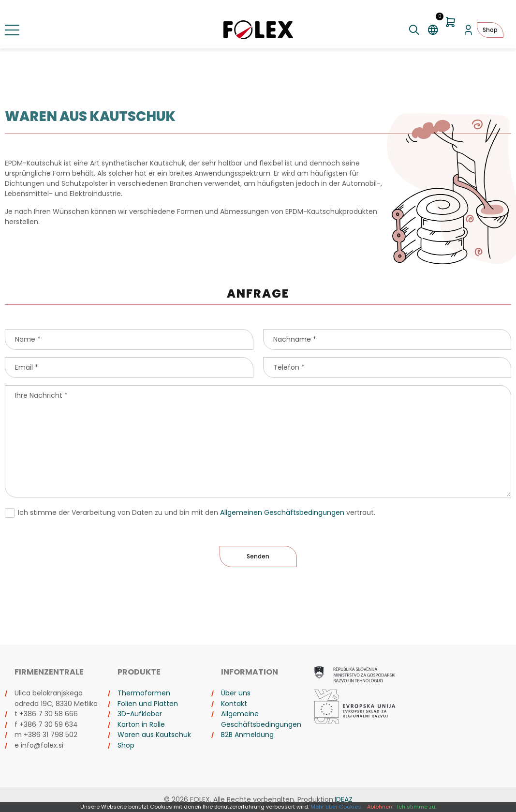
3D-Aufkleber (140, 714)
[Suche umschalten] (414, 30)
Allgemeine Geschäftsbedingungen (261, 719)
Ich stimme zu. (417, 807)
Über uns (236, 693)
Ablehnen (380, 807)
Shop (490, 30)
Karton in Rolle (141, 724)
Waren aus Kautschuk (154, 735)
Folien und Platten (148, 704)
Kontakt (234, 704)
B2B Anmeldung (247, 735)
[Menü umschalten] (12, 30)
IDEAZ (344, 799)
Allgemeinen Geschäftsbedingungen (282, 512)
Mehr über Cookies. (336, 807)
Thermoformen (144, 693)
